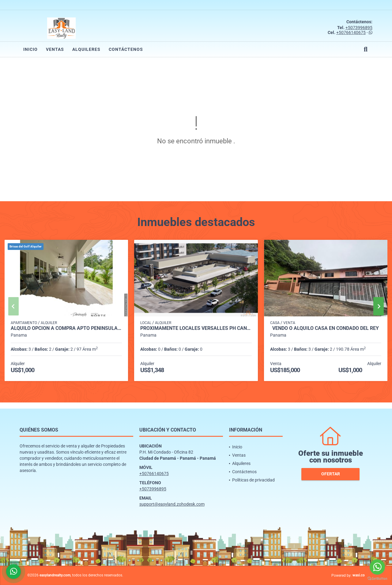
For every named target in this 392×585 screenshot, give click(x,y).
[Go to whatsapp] (377, 567)
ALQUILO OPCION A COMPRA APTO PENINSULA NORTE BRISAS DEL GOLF (66, 328)
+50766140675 (351, 32)
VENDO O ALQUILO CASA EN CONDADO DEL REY (326, 328)
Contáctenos (126, 49)
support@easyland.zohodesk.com (172, 504)
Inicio (30, 49)
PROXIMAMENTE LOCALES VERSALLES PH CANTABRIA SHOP (196, 328)
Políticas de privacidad (253, 480)
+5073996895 (359, 28)
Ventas (55, 49)
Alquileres (86, 49)
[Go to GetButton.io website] (377, 579)
